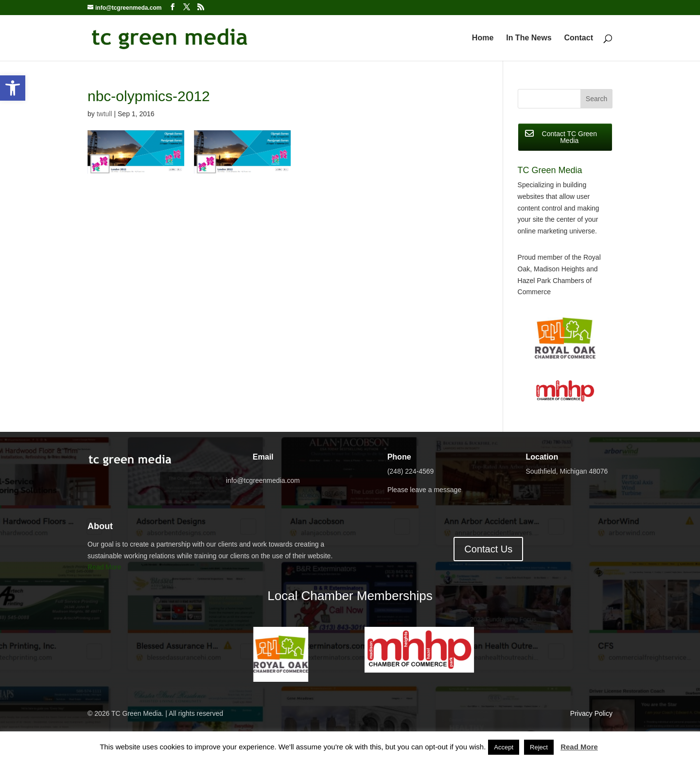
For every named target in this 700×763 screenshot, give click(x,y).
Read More (104, 567)
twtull (105, 114)
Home (483, 38)
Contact (578, 38)
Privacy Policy (591, 713)
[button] (13, 88)
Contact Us (488, 549)
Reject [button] (539, 747)
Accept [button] (504, 747)
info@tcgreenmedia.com (263, 480)
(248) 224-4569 (411, 471)
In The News (529, 38)
